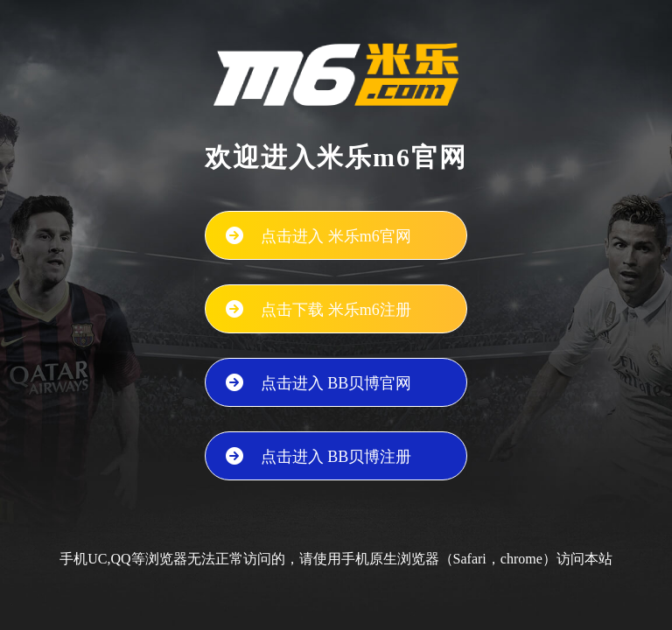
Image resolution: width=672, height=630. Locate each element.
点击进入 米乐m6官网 (336, 236)
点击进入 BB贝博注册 (336, 457)
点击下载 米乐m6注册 (336, 310)
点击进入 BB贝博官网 (336, 383)
